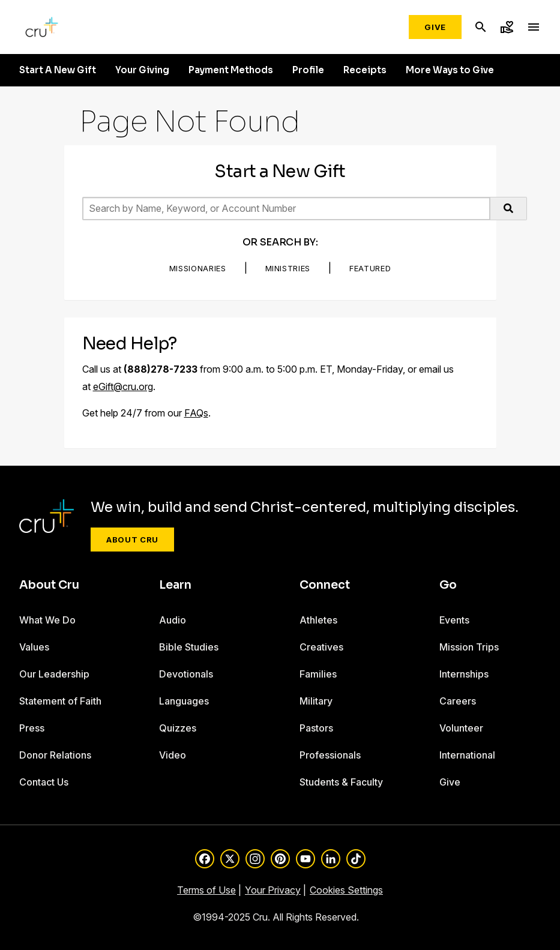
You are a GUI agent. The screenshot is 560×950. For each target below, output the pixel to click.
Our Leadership (54, 674)
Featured (370, 268)
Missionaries (198, 268)
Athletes (318, 620)
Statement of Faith (60, 701)
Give (435, 27)
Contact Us (44, 782)
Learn (175, 585)
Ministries (288, 268)
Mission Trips (469, 647)
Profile (308, 70)
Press (32, 728)
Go (448, 585)
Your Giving (142, 70)
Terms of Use (206, 890)
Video (173, 755)
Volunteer (461, 728)
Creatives (321, 647)
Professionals (330, 755)
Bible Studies (189, 647)
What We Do (47, 620)
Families (318, 674)
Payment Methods (231, 70)
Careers (458, 701)
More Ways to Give (450, 70)
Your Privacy (273, 890)
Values (34, 647)
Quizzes (178, 728)
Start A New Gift (58, 70)
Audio (173, 620)
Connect (325, 585)
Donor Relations (55, 755)
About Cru (132, 540)
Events (454, 620)
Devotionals (186, 674)
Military (316, 701)
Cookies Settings (346, 890)
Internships (464, 674)
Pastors (316, 728)
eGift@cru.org (123, 386)
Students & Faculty (341, 782)
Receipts (365, 70)
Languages (184, 701)
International (467, 755)
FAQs (196, 413)
